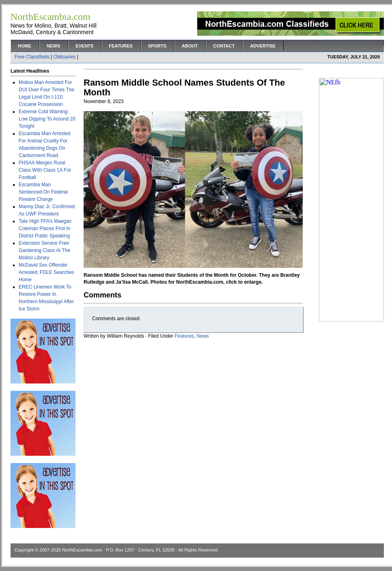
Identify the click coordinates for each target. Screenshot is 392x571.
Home (25, 46)
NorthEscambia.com (82, 550)
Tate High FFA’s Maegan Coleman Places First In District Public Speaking (45, 228)
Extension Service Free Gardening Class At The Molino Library (44, 250)
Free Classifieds (32, 57)
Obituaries (65, 57)
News (53, 46)
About (190, 46)
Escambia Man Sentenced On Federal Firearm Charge (43, 192)
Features (121, 46)
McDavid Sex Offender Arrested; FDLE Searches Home (46, 272)
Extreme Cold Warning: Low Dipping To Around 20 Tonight (47, 119)
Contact (224, 46)
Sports (157, 46)
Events (84, 46)
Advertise (263, 46)
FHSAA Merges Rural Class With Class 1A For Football (45, 170)
